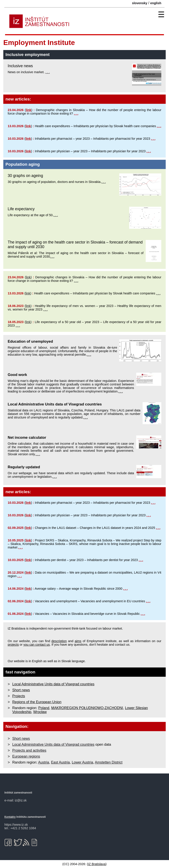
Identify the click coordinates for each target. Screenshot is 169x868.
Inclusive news (20, 66)
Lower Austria (82, 762)
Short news (21, 690)
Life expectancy (21, 209)
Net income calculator (27, 438)
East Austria (60, 762)
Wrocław (40, 712)
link (28, 110)
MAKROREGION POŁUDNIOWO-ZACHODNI (87, 708)
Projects (19, 696)
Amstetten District (109, 762)
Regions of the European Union (37, 702)
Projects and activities (29, 750)
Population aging (23, 164)
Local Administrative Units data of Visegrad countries (55, 404)
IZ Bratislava (97, 864)
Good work (17, 375)
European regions (26, 756)
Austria (44, 762)
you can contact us (37, 645)
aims (78, 641)
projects (13, 645)
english (156, 3)
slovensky (140, 3)
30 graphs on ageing (25, 176)
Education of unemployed (30, 341)
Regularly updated (24, 467)
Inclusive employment (28, 55)
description (59, 641)
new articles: (18, 99)
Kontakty (10, 817)
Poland (44, 708)
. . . (48, 72)
